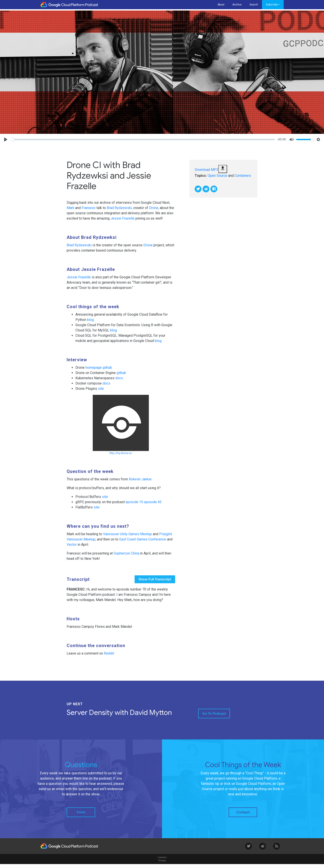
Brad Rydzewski (119, 211)
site (101, 392)
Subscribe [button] (272, 5)
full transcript (155, 582)
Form (81, 815)
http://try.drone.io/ (121, 456)
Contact (243, 815)
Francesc (89, 211)
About (221, 5)
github (107, 371)
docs (119, 381)
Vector (72, 548)
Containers (243, 179)
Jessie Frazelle (123, 221)
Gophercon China (126, 556)
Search (254, 5)
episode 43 (153, 505)
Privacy (162, 864)
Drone (154, 211)
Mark (70, 211)
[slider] (143, 140)
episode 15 (134, 505)
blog (90, 323)
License (162, 860)
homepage (94, 371)
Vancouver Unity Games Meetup (127, 537)
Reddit (109, 656)
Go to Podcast (214, 717)
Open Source (217, 179)
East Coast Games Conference (143, 542)
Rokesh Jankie (140, 482)
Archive (237, 5)
